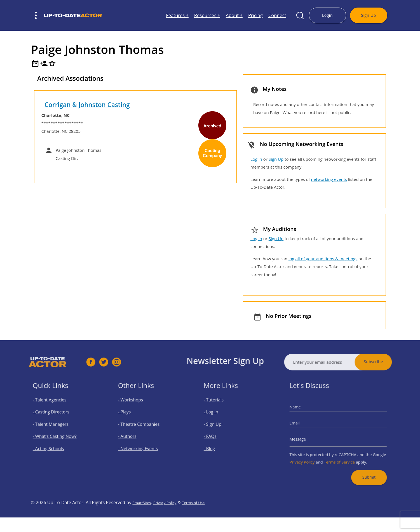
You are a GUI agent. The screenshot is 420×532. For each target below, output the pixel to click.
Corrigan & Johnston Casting (87, 105)
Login (327, 15)
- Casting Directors (55, 417)
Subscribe (388, 362)
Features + (177, 16)
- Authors (133, 435)
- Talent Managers (55, 426)
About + (234, 16)
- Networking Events (142, 445)
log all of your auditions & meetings (323, 259)
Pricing (255, 16)
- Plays (131, 417)
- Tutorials (219, 407)
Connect (277, 16)
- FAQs (217, 435)
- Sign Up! (219, 426)
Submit (362, 467)
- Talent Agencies (54, 407)
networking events (329, 179)
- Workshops (136, 407)
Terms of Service (339, 456)
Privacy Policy (310, 456)
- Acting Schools (53, 445)
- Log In (217, 417)
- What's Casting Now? (58, 435)
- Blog (216, 445)
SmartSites (144, 517)
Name (305, 412)
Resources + (207, 16)
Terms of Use (205, 517)
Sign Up (368, 15)
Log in (256, 159)
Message (307, 437)
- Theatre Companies (142, 426)
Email (304, 425)
